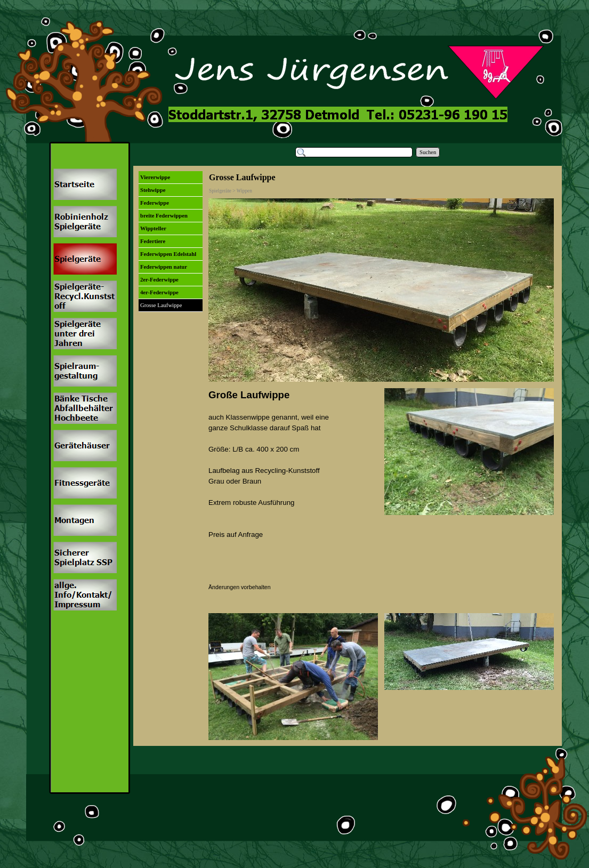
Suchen (428, 152)
